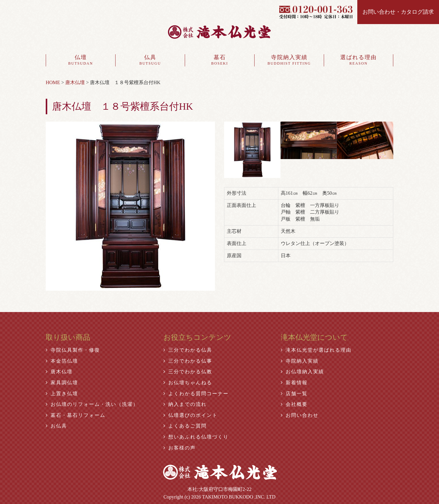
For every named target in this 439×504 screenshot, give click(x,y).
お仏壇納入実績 (302, 372)
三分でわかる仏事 (188, 361)
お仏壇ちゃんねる (188, 383)
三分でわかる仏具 (188, 350)
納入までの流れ (185, 404)
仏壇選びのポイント (191, 415)
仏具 (150, 60)
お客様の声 (180, 448)
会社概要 (294, 404)
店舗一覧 (294, 394)
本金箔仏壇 (62, 361)
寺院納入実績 (289, 60)
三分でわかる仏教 (188, 372)
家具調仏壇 (62, 383)
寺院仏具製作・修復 (73, 350)
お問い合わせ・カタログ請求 (398, 12)
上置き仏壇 (62, 394)
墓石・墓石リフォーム (76, 415)
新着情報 (294, 383)
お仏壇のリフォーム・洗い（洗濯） (92, 404)
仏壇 (81, 60)
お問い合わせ (300, 415)
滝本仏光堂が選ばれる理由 (316, 350)
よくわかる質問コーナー (196, 394)
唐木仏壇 (59, 372)
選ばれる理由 (359, 60)
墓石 (220, 60)
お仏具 (56, 426)
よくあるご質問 (185, 426)
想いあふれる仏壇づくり (196, 437)
